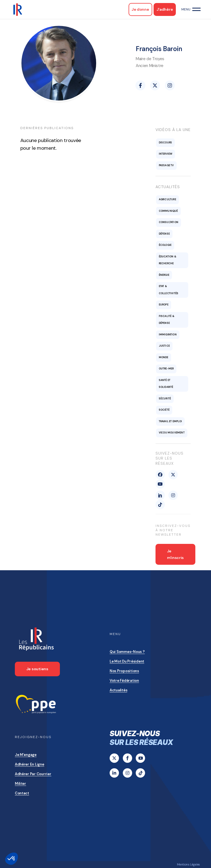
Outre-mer (166, 369)
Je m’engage (26, 755)
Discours (166, 143)
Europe (164, 305)
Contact (22, 793)
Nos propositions (124, 671)
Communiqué (168, 211)
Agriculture (167, 199)
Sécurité (165, 399)
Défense (164, 234)
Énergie (164, 275)
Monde (164, 357)
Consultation (169, 222)
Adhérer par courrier (33, 774)
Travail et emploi (170, 421)
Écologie (165, 245)
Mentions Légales (188, 864)
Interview (166, 154)
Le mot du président (127, 661)
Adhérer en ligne (30, 764)
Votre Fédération (124, 681)
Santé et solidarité (166, 384)
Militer (20, 784)
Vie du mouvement (172, 433)
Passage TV (166, 165)
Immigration (168, 335)
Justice (164, 346)
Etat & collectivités (169, 290)
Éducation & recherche (168, 260)
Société (164, 410)
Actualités (118, 690)
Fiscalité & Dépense (167, 320)
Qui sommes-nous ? (127, 652)
